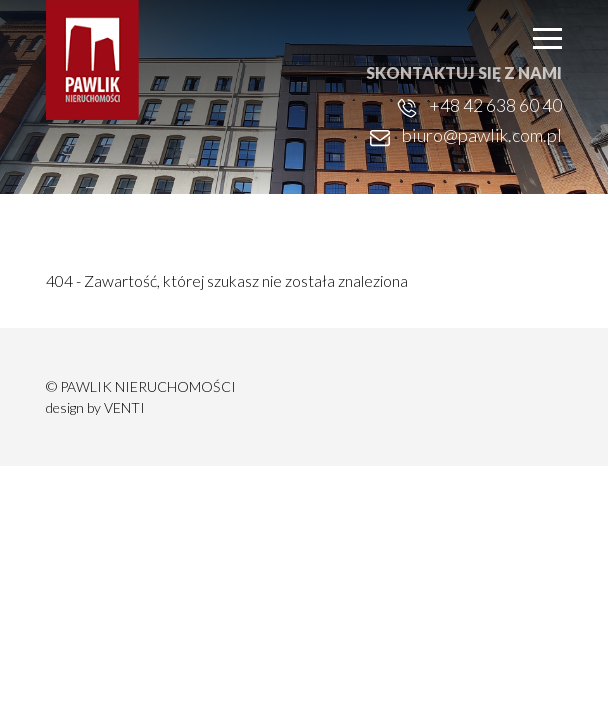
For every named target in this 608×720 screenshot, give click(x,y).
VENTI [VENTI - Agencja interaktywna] (124, 407)
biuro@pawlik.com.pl (482, 135)
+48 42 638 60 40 (495, 105)
